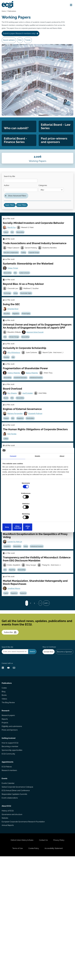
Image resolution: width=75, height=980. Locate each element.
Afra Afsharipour (15, 397)
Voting (18, 328)
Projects (5, 822)
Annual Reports (8, 941)
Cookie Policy (34, 970)
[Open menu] (70, 5)
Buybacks (26, 665)
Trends (31, 44)
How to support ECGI (11, 846)
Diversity (8, 403)
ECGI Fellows (7, 873)
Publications (13, 12)
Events (5, 888)
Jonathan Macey (15, 660)
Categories (45, 204)
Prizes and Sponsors (10, 830)
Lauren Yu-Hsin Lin (16, 609)
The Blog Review (9, 799)
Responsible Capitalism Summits (15, 905)
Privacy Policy (61, 960)
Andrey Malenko (15, 420)
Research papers (9, 814)
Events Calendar (9, 893)
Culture (7, 260)
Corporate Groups (37, 283)
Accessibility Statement (56, 970)
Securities (8, 351)
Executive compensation (12, 283)
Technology (8, 328)
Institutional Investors (39, 425)
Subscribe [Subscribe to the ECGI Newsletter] (12, 713)
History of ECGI (8, 925)
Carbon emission (28, 305)
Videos (5, 795)
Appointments (8, 868)
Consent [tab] (13, 472)
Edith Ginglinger (15, 560)
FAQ (22, 44)
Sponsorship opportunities (13, 854)
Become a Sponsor (64, 737)
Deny (14, 512)
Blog (4, 787)
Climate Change (16, 380)
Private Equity (29, 351)
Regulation (18, 351)
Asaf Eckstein (29, 443)
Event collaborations (10, 909)
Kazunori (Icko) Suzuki (37, 375)
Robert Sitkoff (38, 534)
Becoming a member (11, 850)
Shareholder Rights (29, 328)
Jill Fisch (12, 583)
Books (5, 791)
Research (6, 809)
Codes (5, 783)
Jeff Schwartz (27, 583)
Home (4, 12)
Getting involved (9, 840)
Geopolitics (8, 614)
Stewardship (23, 260)
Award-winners (10, 44)
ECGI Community (9, 858)
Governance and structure (12, 929)
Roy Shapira (13, 443)
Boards (7, 448)
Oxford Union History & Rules (20, 960)
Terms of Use (16, 970)
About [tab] (62, 472)
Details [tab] (37, 472)
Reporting (14, 640)
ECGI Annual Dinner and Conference (16, 901)
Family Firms (29, 565)
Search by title (11, 194)
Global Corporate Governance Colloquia (18, 897)
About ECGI (7, 919)
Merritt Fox (13, 255)
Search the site (8, 732)
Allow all (61, 512)
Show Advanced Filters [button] (18, 216)
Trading (26, 283)
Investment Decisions (23, 425)
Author (8, 204)
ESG (14, 260)
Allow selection (37, 512)
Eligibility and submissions (12, 826)
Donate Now (46, 737)
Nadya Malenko (34, 420)
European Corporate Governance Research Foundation (24, 937)
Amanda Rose (14, 346)
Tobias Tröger (14, 300)
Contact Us (43, 960)
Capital (7, 665)
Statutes (5, 933)
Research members (10, 878)
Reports (5, 818)
